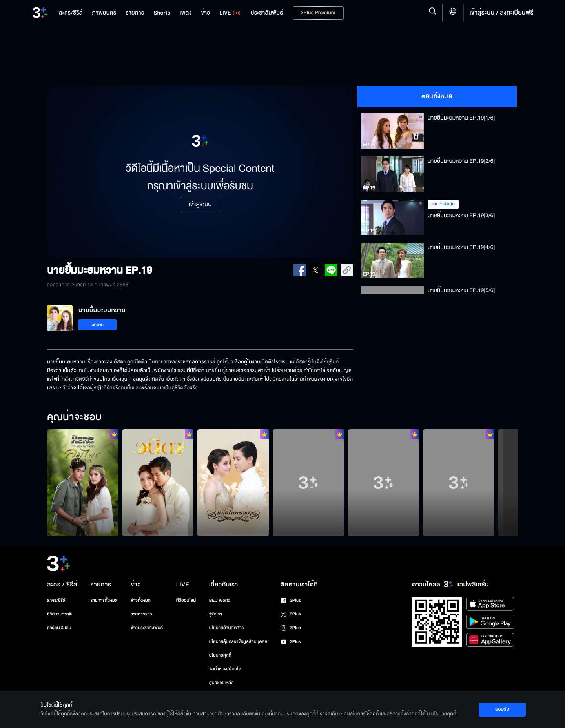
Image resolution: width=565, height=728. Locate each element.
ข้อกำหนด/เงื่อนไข (225, 669)
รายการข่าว (141, 614)
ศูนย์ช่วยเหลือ (221, 683)
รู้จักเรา (216, 614)
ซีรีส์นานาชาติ (59, 614)
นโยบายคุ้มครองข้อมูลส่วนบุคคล (238, 642)
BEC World (220, 600)
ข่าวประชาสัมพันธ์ (147, 628)
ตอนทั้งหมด (437, 96)
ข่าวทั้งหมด (141, 600)
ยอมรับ (502, 709)
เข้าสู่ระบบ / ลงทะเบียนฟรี (502, 13)
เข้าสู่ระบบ (200, 205)
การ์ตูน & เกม (59, 628)
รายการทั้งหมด (104, 600)
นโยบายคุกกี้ (220, 655)
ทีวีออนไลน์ (186, 600)
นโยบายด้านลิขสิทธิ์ (227, 628)
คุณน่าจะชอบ (74, 418)
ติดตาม (98, 325)
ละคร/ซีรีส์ (56, 600)
